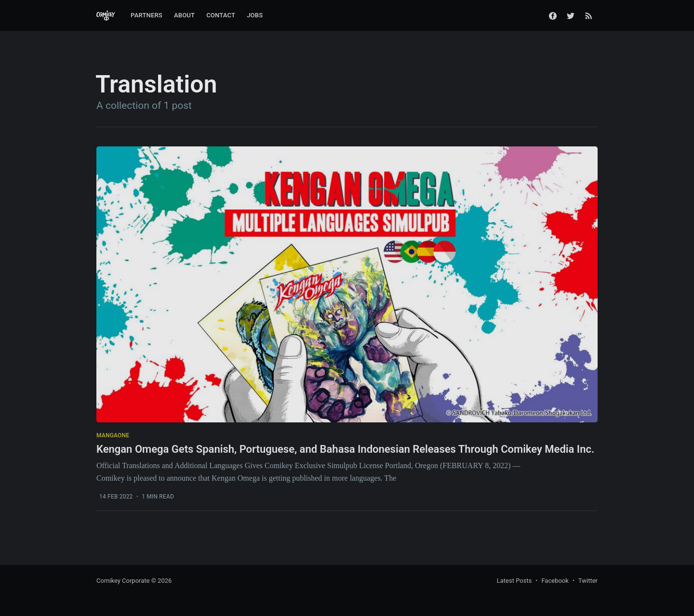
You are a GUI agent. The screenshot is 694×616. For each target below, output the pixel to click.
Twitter (588, 581)
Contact (221, 15)
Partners (147, 15)
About (184, 15)
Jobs (255, 15)
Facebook (555, 581)
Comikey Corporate (123, 581)
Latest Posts (514, 581)
